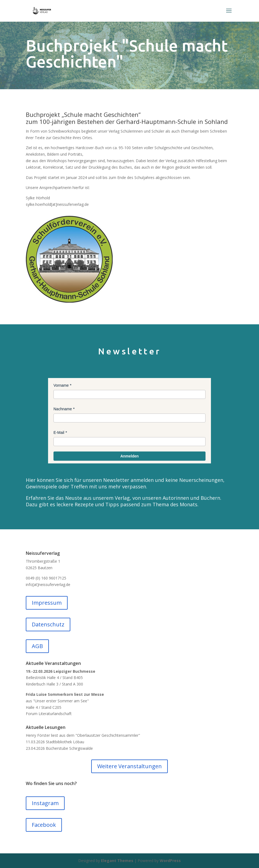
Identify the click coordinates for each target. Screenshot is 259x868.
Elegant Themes (117, 861)
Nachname (63, 409)
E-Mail (59, 433)
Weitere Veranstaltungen (129, 766)
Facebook (44, 825)
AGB (37, 646)
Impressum (47, 603)
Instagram (45, 803)
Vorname (61, 385)
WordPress (170, 861)
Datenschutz (48, 624)
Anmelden (129, 456)
